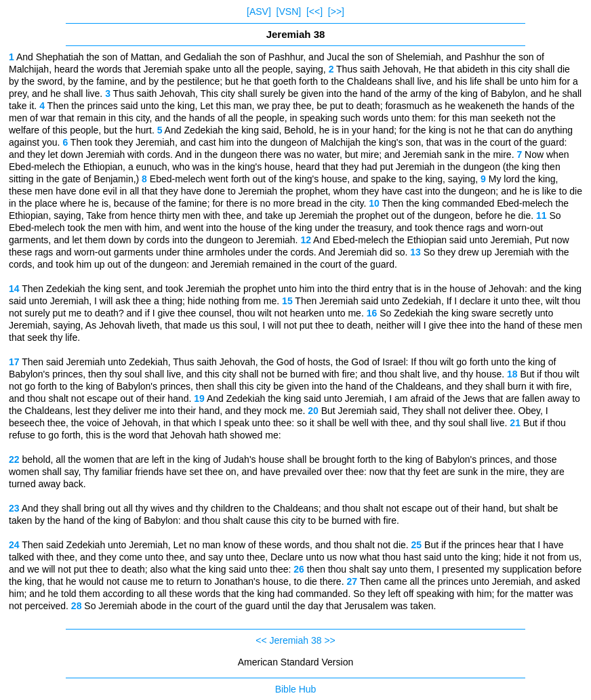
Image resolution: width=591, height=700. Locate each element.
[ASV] (259, 12)
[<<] (314, 12)
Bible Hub (296, 689)
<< (261, 640)
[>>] (336, 12)
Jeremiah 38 (295, 640)
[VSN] (289, 12)
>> (329, 640)
